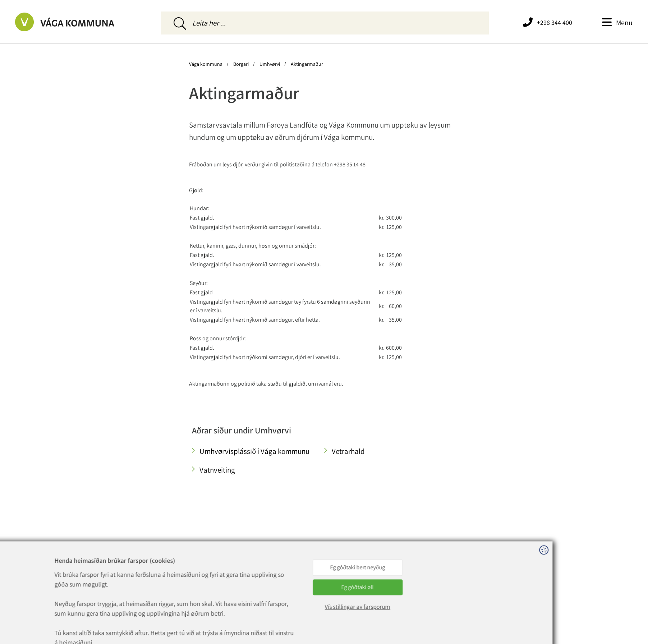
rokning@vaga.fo (208, 592)
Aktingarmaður (306, 64)
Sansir (187, 639)
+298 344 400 (208, 575)
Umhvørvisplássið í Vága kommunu (254, 451)
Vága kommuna (206, 64)
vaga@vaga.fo (204, 584)
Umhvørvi (270, 64)
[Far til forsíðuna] (87, 22)
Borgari (241, 64)
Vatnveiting (217, 470)
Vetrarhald (348, 451)
